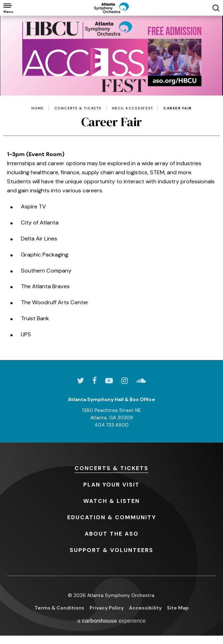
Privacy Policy (107, 608)
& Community (112, 517)
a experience (112, 621)
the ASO (112, 534)
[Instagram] (125, 381)
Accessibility (145, 608)
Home (38, 108)
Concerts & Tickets (78, 108)
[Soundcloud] (141, 381)
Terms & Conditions (59, 608)
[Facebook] (95, 381)
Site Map (178, 608)
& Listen (111, 501)
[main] (111, 188)
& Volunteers (111, 550)
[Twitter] (80, 381)
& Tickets (111, 468)
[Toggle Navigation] (8, 8)
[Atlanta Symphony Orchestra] (111, 8)
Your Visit (111, 485)
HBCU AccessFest (133, 108)
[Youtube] (109, 381)
